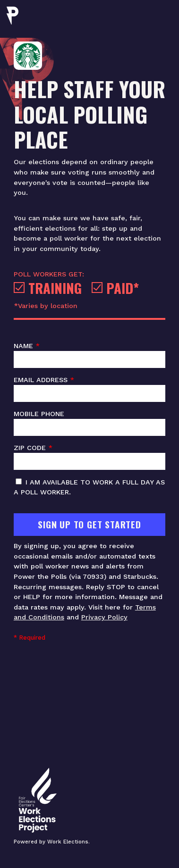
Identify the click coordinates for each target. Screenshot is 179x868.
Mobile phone (89, 423)
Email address (89, 389)
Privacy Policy (104, 617)
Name (89, 355)
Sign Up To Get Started (89, 524)
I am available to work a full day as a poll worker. (89, 487)
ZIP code (89, 457)
